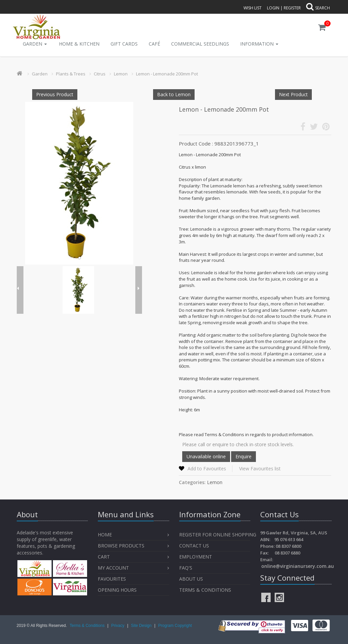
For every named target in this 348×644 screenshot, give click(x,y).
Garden (35, 44)
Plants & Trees (71, 74)
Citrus (100, 74)
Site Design (142, 626)
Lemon (121, 74)
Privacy (118, 626)
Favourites (113, 579)
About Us (191, 579)
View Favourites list (260, 469)
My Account (113, 568)
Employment (196, 557)
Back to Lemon (174, 94)
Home (105, 535)
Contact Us (194, 546)
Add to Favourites (207, 469)
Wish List (253, 8)
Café (154, 44)
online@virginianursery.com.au (298, 566)
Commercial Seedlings (200, 44)
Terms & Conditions (205, 590)
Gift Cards (124, 44)
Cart (104, 557)
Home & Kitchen (79, 44)
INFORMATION (259, 44)
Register (292, 8)
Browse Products (121, 546)
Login (273, 8)
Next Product (293, 94)
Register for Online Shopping (218, 535)
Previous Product (55, 94)
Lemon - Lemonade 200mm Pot (167, 74)
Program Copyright (175, 626)
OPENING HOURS (117, 590)
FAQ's (186, 568)
